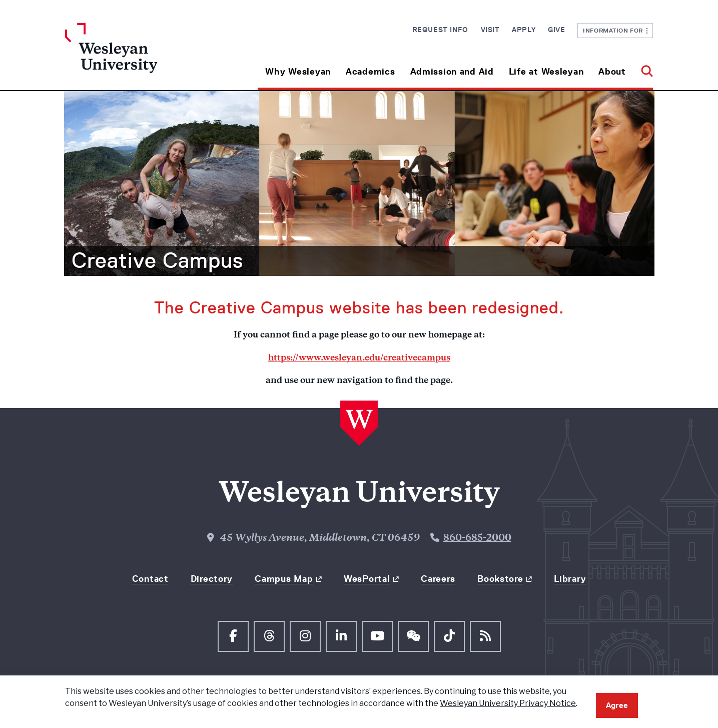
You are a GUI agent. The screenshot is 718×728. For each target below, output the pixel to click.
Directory (212, 579)
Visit (490, 30)
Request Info (440, 30)
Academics (370, 72)
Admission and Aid (452, 72)
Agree (617, 705)
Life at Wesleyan (546, 72)
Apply (524, 30)
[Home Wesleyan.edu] (139, 57)
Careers (438, 579)
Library (570, 579)
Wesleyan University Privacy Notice (508, 703)
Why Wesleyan (298, 72)
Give (556, 30)
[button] (643, 68)
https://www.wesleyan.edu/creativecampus (359, 358)
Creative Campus (157, 260)
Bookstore (500, 579)
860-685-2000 (477, 538)
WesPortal (367, 579)
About (612, 72)
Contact (150, 579)
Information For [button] (615, 30)
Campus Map (284, 579)
